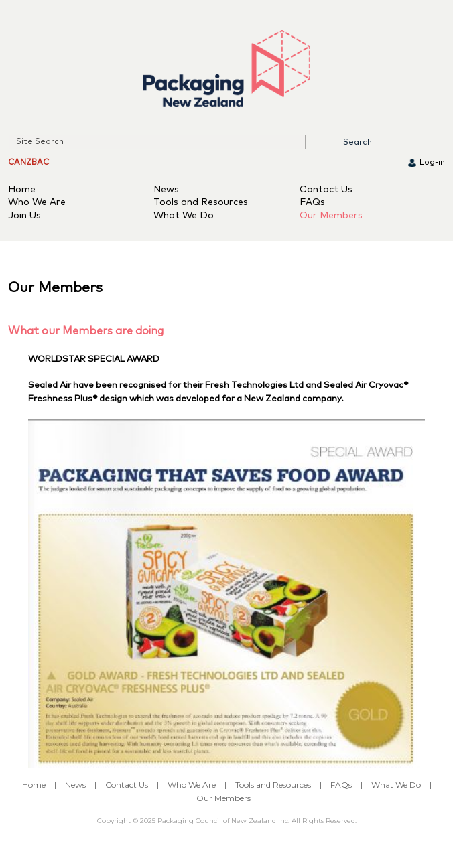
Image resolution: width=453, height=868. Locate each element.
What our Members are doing (86, 331)
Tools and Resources (201, 202)
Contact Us (326, 190)
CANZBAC (28, 163)
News (166, 190)
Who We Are (37, 202)
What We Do (184, 216)
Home (22, 190)
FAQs (312, 202)
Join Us (24, 216)
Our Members (331, 216)
